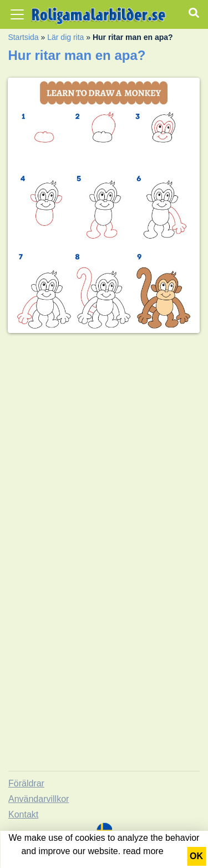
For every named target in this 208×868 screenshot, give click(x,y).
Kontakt (23, 814)
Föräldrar (26, 783)
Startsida (23, 37)
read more (143, 851)
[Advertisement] (104, 446)
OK (196, 856)
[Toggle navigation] (17, 14)
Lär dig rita (65, 37)
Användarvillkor (39, 799)
